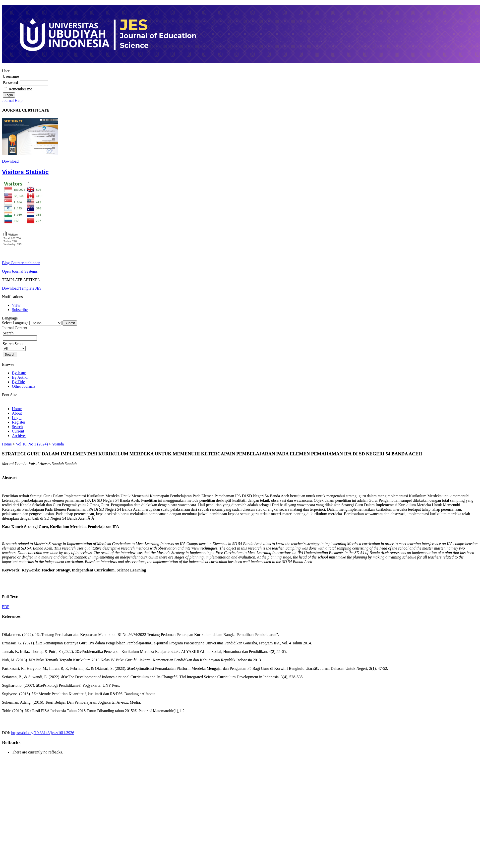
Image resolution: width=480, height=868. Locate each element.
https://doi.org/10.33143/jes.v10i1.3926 (43, 733)
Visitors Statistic (25, 172)
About (17, 413)
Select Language (15, 323)
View (16, 305)
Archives (19, 436)
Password (10, 83)
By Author (20, 377)
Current (18, 431)
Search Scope (14, 346)
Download (10, 161)
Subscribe (20, 310)
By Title (18, 382)
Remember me (20, 89)
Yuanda (58, 444)
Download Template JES (22, 288)
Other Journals (24, 386)
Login (17, 418)
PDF (6, 607)
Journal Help (12, 100)
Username (11, 76)
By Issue (19, 373)
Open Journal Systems (20, 271)
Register (19, 422)
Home (17, 409)
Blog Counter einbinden (21, 263)
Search (20, 335)
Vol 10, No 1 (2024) (32, 444)
